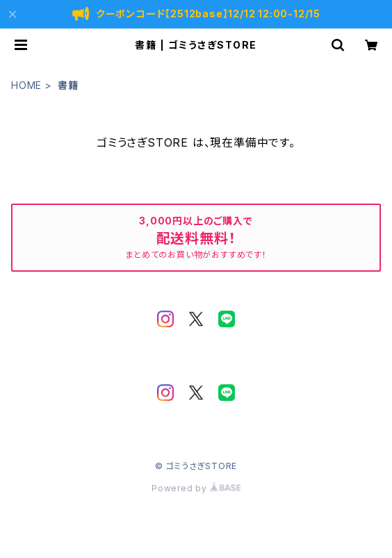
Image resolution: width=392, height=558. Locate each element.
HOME (26, 85)
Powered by (196, 488)
